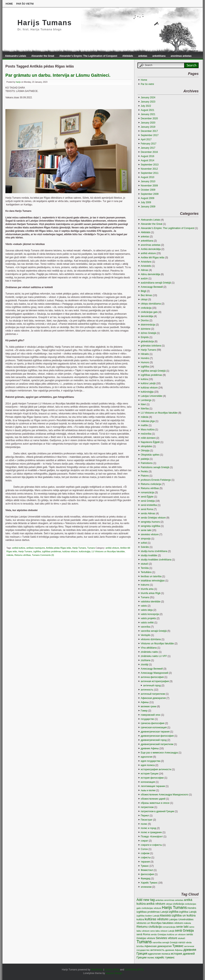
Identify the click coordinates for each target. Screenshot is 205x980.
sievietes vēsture (150, 534)
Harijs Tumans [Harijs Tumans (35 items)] (174, 907)
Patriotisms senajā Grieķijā (155, 467)
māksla (10, 555)
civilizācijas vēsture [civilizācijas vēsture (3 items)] (151, 908)
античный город (152, 686)
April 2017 (146, 139)
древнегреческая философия (157, 736)
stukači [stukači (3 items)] (182, 938)
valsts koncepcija (150, 614)
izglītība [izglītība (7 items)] (174, 912)
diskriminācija (148, 325)
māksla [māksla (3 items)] (187, 923)
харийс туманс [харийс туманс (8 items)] (165, 957)
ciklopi (144, 299)
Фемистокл (147, 870)
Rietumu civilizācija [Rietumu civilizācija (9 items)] (149, 927)
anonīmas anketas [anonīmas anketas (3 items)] (174, 900)
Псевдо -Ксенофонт (152, 837)
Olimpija (145, 451)
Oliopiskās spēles (150, 455)
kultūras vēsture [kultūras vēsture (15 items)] (156, 919)
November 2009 (149, 186)
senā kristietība (149, 505)
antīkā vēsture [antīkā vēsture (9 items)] (156, 904)
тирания (145, 862)
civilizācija (146, 308)
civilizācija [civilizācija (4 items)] (178, 904)
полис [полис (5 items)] (151, 958)
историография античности (156, 769)
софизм (145, 853)
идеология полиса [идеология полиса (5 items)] (159, 954)
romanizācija (147, 492)
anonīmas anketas (181, 56)
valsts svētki (147, 623)
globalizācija (147, 341)
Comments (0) (47, 555)
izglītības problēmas (52, 551)
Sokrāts (145, 547)
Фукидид (146, 879)
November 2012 (149, 169)
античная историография (155, 681)
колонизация (148, 782)
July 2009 (146, 202)
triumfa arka (147, 589)
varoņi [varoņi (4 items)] (182, 942)
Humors (145, 362)
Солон (144, 849)
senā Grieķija (148, 501)
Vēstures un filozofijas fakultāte (157, 644)
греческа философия (153, 723)
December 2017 (149, 131)
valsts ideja (147, 610)
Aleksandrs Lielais (16, 56)
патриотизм (147, 807)
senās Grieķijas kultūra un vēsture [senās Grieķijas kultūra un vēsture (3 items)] (168, 934)
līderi (143, 404)
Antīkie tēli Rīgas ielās (153, 258)
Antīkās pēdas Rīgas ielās (59, 548)
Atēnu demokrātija (150, 274)
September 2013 (150, 165)
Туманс (145, 866)
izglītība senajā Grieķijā (153, 371)
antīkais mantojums (36, 548)
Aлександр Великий (152, 287)
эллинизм (146, 887)
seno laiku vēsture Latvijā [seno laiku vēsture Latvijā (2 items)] (162, 931)
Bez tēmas (146, 295)
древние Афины (150, 748)
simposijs (146, 539)
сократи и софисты (151, 845)
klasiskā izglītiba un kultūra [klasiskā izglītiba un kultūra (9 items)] (178, 915)
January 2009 (148, 207)
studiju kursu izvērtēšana (154, 551)
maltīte (144, 425)
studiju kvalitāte (149, 555)
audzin (144, 279)
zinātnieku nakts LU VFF (154, 656)
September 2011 (150, 173)
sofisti (144, 543)
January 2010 (148, 181)
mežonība (146, 434)
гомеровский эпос (151, 715)
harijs (18, 82)
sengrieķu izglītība (150, 526)
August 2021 (147, 110)
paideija (145, 459)
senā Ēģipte (147, 497)
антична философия (152, 677)
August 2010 (147, 177)
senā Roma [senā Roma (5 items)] (143, 934)
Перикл (145, 816)
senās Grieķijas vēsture (153, 518)
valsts (144, 606)
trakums (145, 585)
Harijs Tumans (45, 23)
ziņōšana (146, 660)
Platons (145, 476)
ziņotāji (144, 665)
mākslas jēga (148, 421)
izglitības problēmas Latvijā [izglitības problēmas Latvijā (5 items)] (152, 912)
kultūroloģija (85, 551)
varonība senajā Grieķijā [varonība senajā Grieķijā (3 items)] (165, 942)
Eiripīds (145, 337)
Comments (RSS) (134, 970)
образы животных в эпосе (155, 803)
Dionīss (145, 320)
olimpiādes (146, 446)
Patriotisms (147, 463)
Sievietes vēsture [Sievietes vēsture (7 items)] (166, 938)
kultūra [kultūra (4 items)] (140, 919)
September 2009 (150, 194)
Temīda (145, 568)
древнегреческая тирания (155, 732)
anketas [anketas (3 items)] (159, 900)
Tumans (91, 548)
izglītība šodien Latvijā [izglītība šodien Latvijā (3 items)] (148, 916)
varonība (145, 627)
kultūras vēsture (70, 551)
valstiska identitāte (151, 602)
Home (9, 4)
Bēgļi (143, 291)
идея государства (150, 761)
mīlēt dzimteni (148, 438)
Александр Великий (152, 669)
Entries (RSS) (112, 970)
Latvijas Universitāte (151, 396)
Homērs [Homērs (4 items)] (192, 908)
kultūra (144, 379)
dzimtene (146, 329)
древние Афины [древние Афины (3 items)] (174, 950)
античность (147, 690)
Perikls (144, 472)
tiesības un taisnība (151, 576)
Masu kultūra (148, 430)
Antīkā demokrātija (151, 249)
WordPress (97, 970)
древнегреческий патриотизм (157, 744)
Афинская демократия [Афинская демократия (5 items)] (158, 946)
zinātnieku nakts (149, 652)
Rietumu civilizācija (151, 484)
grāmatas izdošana (151, 346)
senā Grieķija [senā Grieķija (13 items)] (184, 930)
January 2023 (148, 102)
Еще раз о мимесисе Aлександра (159, 753)
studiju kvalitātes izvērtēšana (156, 560)
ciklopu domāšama (151, 304)
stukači (144, 564)
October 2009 (148, 190)
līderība (145, 409)
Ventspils (146, 635)
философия (147, 874)
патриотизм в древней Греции (157, 811)
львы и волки (148, 790)
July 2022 (146, 106)
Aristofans (146, 262)
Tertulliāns (146, 572)
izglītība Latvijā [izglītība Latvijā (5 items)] (188, 912)
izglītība (37, 551)
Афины (145, 702)
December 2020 (149, 118)
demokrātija (147, 316)
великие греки (149, 706)
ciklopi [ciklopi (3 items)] (169, 904)
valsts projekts (148, 618)
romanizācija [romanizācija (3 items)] (169, 927)
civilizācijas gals (149, 312)
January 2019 (148, 127)
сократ (144, 841)
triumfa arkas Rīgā (151, 593)
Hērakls (145, 354)
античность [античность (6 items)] (157, 950)
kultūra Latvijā (148, 383)
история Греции (149, 774)
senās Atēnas (148, 513)
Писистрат (147, 820)
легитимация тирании (153, 786)
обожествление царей (153, 799)
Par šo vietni (25, 4)
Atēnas (144, 270)
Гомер (144, 711)
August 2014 (147, 160)
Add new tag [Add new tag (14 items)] (146, 900)
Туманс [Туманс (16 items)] (178, 946)
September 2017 (150, 135)
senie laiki (146, 530)
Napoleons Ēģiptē (150, 442)
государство (147, 719)
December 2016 (149, 152)
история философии (152, 778)
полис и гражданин (151, 832)
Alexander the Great (43, 56)
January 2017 (148, 148)
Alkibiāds (128, 56)
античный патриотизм (153, 694)
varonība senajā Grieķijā (154, 631)
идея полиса (148, 765)
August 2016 (147, 156)
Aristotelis (146, 266)
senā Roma (147, 509)
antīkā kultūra (19, 548)
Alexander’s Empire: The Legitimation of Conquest (88, 56)
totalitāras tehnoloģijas (153, 581)
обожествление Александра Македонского (164, 795)
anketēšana (159, 56)
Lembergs (146, 400)
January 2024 (148, 98)
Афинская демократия (153, 698)
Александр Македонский (154, 673)
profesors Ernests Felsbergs (156, 480)
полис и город (148, 828)
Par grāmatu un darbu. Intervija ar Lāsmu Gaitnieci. (58, 75)
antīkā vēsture (112, 548)
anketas (143, 56)
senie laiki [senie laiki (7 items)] (182, 927)
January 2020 (148, 123)
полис (144, 824)
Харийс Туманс (149, 883)
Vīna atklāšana (149, 648)
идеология (147, 757)
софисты (146, 858)
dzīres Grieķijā (148, 333)
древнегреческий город (154, 740)
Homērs (145, 358)
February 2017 (149, 144)
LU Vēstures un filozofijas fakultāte (108, 551)
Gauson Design (114, 973)
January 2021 (148, 114)
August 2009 (147, 198)
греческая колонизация (154, 727)
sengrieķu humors (150, 522)
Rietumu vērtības (23, 555)
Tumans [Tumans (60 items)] (144, 942)
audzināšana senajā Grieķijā (156, 283)
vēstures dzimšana (151, 639)
